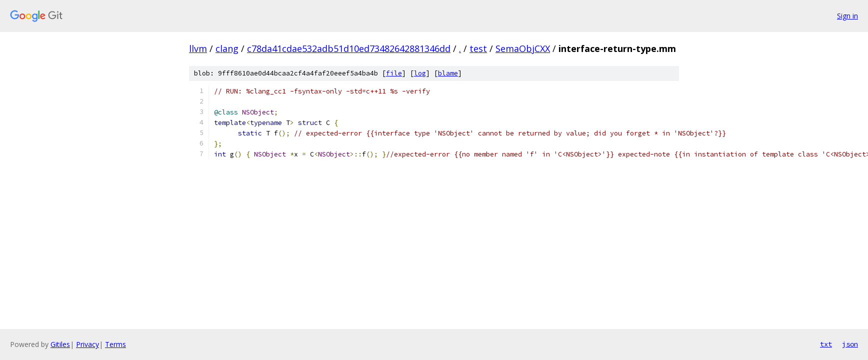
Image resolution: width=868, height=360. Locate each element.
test (478, 48)
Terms (115, 344)
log (420, 73)
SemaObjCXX (523, 48)
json (850, 344)
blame (448, 73)
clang (227, 48)
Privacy (87, 344)
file (394, 73)
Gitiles (60, 344)
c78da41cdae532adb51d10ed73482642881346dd (349, 48)
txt (826, 344)
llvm (198, 48)
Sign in (847, 16)
